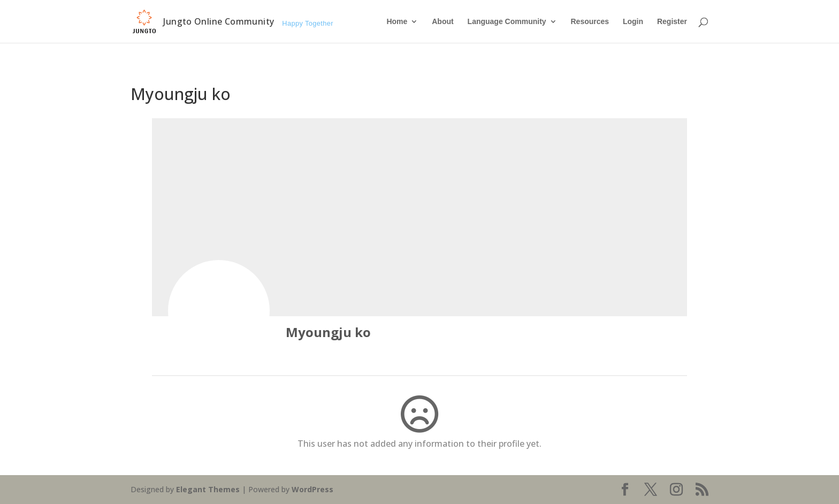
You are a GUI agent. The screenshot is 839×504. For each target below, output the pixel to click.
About (443, 22)
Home (397, 22)
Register (672, 22)
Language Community (507, 22)
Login (633, 22)
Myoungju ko (328, 332)
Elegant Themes (208, 489)
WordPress (312, 489)
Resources (590, 22)
